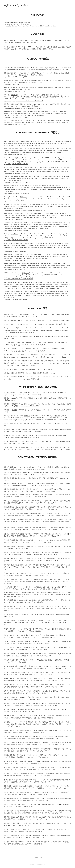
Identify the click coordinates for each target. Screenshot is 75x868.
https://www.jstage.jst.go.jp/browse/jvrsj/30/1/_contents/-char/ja (23, 395)
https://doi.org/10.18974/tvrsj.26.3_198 (15, 125)
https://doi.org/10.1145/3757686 (30, 145)
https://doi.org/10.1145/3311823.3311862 (15, 299)
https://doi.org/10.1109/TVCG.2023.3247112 (16, 117)
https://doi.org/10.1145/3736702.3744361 (16, 173)
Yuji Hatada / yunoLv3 (16, 5)
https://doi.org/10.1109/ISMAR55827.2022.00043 (18, 279)
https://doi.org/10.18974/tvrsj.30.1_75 (15, 84)
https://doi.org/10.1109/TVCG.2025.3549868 (17, 182)
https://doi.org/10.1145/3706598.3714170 (16, 155)
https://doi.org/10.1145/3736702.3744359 (16, 164)
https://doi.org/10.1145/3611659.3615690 (16, 251)
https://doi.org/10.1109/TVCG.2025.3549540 (17, 194)
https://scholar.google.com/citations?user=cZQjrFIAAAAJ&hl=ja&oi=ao (35, 26)
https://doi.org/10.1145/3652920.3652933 (16, 240)
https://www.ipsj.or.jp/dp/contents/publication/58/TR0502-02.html (23, 101)
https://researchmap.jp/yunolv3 (22, 24)
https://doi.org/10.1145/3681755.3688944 (22, 333)
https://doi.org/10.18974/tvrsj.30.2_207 (15, 77)
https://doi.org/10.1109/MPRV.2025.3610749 (55, 70)
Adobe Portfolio (41, 864)
